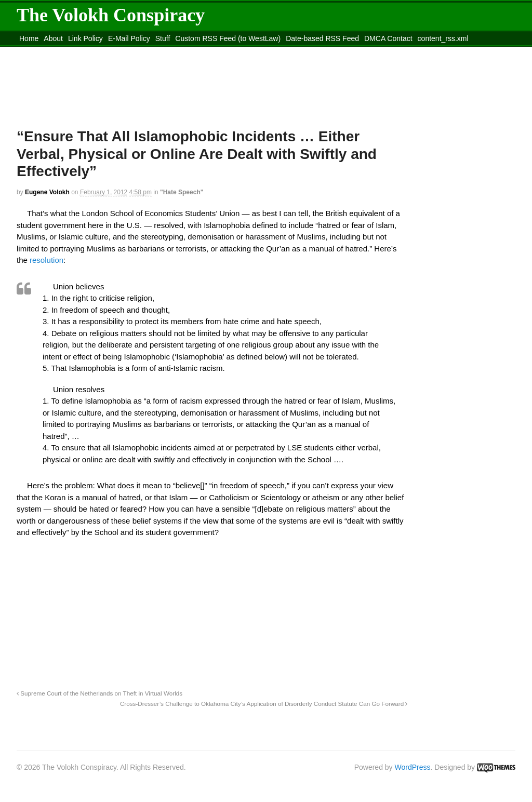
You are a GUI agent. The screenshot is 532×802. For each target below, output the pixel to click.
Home (29, 38)
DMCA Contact (388, 38)
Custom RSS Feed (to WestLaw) (228, 38)
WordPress (413, 767)
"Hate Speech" (182, 192)
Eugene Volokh (47, 192)
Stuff (163, 38)
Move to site (167, 51)
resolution (46, 260)
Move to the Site (74, 51)
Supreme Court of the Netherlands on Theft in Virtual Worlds (99, 693)
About (53, 38)
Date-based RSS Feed (322, 38)
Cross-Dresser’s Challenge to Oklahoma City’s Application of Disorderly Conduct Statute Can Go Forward (264, 704)
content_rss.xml (443, 38)
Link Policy (85, 38)
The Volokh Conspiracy (111, 15)
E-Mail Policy (129, 38)
